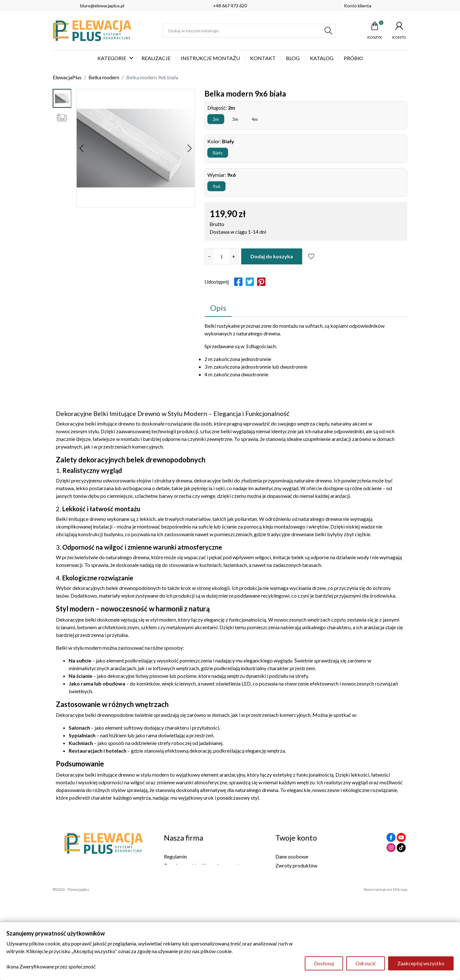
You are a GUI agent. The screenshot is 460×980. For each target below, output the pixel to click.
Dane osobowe (292, 856)
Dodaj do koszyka (272, 256)
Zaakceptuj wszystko (421, 963)
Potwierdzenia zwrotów (302, 883)
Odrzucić (366, 963)
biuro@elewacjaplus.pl (102, 6)
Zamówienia (289, 874)
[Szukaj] (249, 31)
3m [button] (235, 119)
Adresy (283, 892)
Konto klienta (358, 6)
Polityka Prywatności (187, 874)
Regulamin (175, 856)
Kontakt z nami (180, 883)
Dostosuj (324, 963)
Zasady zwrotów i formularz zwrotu (203, 865)
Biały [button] (218, 153)
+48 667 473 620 (230, 6)
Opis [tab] (218, 308)
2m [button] (216, 119)
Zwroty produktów (296, 865)
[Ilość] (221, 256)
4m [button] (255, 119)
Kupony (284, 901)
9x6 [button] (216, 186)
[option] (62, 98)
